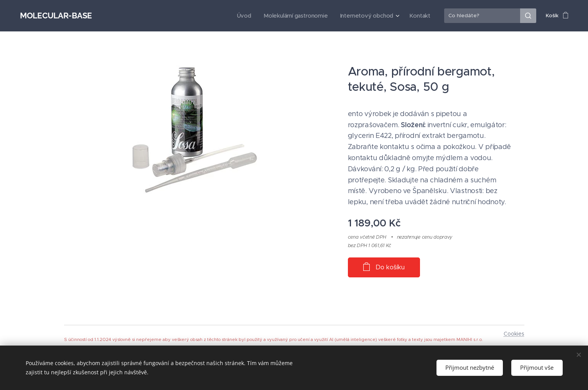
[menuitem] (252, 16)
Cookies (514, 334)
